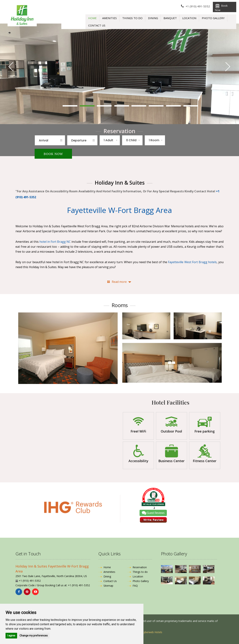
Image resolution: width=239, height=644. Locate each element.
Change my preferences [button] (34, 636)
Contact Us (97, 25)
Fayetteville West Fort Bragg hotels (192, 262)
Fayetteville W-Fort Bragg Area (119, 210)
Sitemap (108, 586)
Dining (153, 18)
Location (189, 18)
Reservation (140, 567)
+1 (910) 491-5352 (198, 6)
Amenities (109, 18)
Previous (11, 67)
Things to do (132, 18)
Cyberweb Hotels (152, 632)
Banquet (170, 18)
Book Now (221, 8)
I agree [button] (11, 636)
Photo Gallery (213, 18)
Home (92, 18)
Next (228, 67)
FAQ (135, 586)
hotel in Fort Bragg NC (55, 242)
